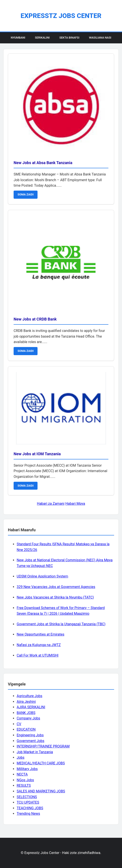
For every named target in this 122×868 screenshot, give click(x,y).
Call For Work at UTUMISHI (38, 655)
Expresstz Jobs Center (61, 16)
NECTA (22, 774)
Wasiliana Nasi (100, 38)
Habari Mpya (75, 504)
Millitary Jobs (27, 769)
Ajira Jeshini (26, 702)
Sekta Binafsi (69, 38)
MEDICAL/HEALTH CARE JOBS (41, 763)
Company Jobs (28, 718)
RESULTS (24, 786)
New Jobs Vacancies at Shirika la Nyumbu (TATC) (55, 597)
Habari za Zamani (51, 504)
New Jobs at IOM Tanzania (37, 454)
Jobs (21, 757)
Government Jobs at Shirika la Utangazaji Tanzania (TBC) (61, 624)
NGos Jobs (25, 780)
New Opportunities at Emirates (40, 634)
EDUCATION (26, 729)
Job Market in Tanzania (35, 752)
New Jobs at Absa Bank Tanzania (43, 163)
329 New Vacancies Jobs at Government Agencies (56, 587)
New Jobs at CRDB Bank (35, 319)
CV (19, 724)
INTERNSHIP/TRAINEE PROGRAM (43, 746)
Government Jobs (30, 741)
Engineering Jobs (30, 735)
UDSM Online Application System (42, 576)
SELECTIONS (27, 797)
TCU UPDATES (28, 802)
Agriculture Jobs (30, 696)
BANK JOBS (26, 713)
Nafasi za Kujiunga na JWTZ (39, 645)
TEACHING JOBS (30, 808)
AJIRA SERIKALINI (31, 707)
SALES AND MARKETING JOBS (41, 791)
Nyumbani (18, 38)
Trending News (28, 814)
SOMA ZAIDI (26, 194)
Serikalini (42, 38)
